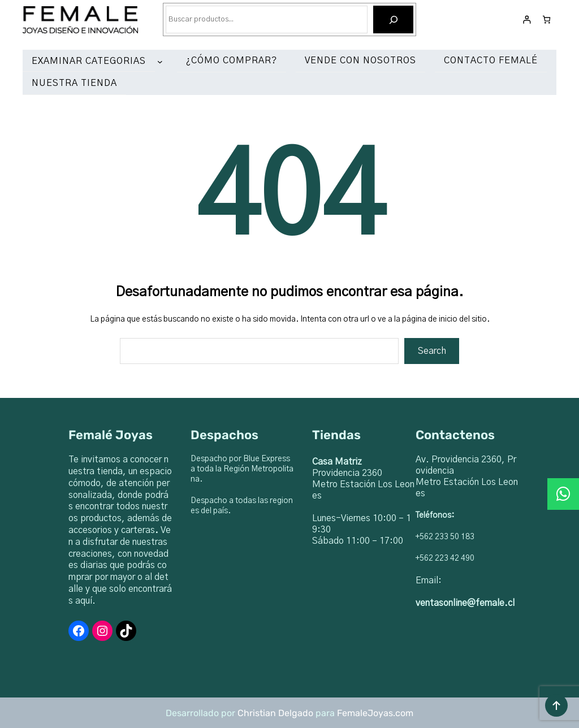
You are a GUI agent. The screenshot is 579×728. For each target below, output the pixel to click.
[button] (563, 494)
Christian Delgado (275, 713)
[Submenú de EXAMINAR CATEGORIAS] (162, 62)
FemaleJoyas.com (375, 713)
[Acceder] (527, 19)
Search (432, 351)
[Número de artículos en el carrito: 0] (546, 19)
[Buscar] (393, 19)
